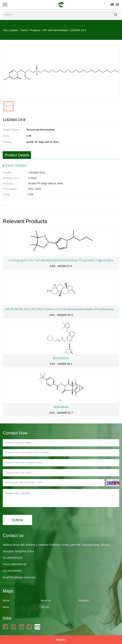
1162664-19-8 (78, 30)
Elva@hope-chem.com (23, 577)
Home (24, 30)
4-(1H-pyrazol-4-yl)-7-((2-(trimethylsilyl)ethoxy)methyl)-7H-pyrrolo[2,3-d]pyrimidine (61, 260)
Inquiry (61, 640)
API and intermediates (56, 30)
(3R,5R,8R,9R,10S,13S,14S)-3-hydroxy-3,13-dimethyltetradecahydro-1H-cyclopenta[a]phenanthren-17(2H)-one (61, 309)
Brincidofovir (61, 358)
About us (46, 601)
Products (35, 30)
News (6, 607)
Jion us (45, 607)
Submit (17, 520)
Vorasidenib (61, 407)
